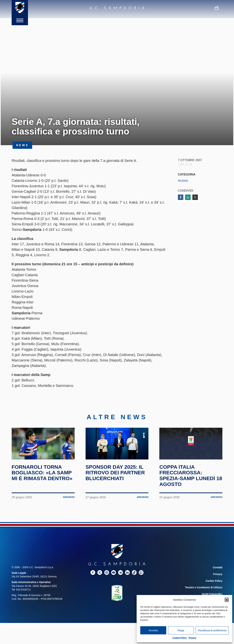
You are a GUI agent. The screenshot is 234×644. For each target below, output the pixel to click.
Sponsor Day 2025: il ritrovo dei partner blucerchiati (117, 479)
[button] (227, 600)
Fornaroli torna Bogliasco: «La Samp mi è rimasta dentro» (39, 482)
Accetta (153, 630)
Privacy (192, 638)
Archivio (183, 181)
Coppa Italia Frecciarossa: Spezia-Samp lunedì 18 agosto (189, 482)
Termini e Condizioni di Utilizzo (204, 593)
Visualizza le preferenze (212, 630)
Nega (181, 630)
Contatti (218, 574)
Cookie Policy (180, 638)
